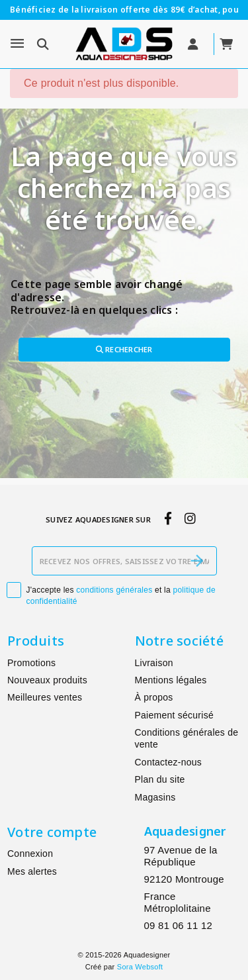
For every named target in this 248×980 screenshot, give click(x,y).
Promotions (31, 663)
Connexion (30, 854)
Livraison (154, 663)
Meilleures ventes (45, 697)
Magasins (155, 797)
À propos (154, 697)
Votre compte (52, 832)
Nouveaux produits (47, 680)
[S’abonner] (197, 561)
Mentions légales (171, 680)
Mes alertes (32, 871)
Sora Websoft (140, 967)
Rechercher (124, 349)
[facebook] (168, 519)
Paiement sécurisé (174, 715)
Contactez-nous (169, 762)
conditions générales (114, 590)
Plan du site (160, 779)
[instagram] (190, 519)
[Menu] (17, 44)
